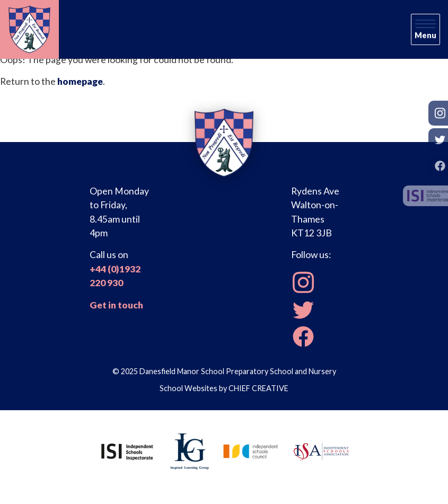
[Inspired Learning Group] (189, 450)
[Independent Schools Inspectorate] (127, 450)
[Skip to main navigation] (425, 30)
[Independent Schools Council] (251, 450)
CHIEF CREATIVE (258, 388)
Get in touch (116, 305)
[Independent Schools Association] (321, 450)
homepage (80, 81)
